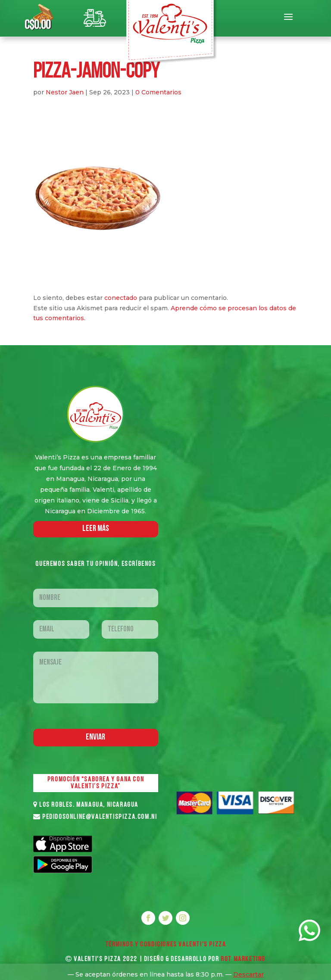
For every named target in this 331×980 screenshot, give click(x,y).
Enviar (95, 737)
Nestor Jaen (65, 92)
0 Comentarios (158, 92)
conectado (121, 298)
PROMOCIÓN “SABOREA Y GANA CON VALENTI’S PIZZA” (96, 783)
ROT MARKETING (243, 959)
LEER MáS (96, 529)
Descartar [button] (248, 974)
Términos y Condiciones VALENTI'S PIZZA (166, 945)
